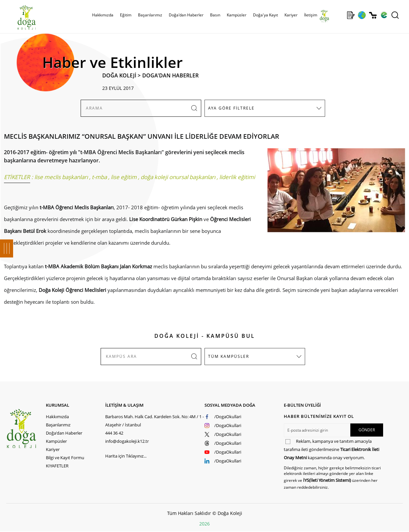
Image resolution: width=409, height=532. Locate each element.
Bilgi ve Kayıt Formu (65, 458)
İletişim (311, 15)
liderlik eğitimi (237, 177)
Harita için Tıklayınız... (126, 456)
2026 (204, 524)
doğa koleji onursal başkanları (178, 177)
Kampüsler (237, 15)
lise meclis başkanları (61, 177)
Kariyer (291, 15)
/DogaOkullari (228, 417)
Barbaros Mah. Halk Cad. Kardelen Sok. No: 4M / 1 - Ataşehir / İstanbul (155, 421)
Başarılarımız (150, 15)
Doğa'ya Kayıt (265, 15)
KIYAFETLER (57, 466)
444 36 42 (114, 433)
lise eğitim (124, 177)
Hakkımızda (103, 15)
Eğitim (126, 15)
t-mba (99, 177)
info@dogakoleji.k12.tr (127, 441)
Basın (215, 15)
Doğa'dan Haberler (186, 15)
